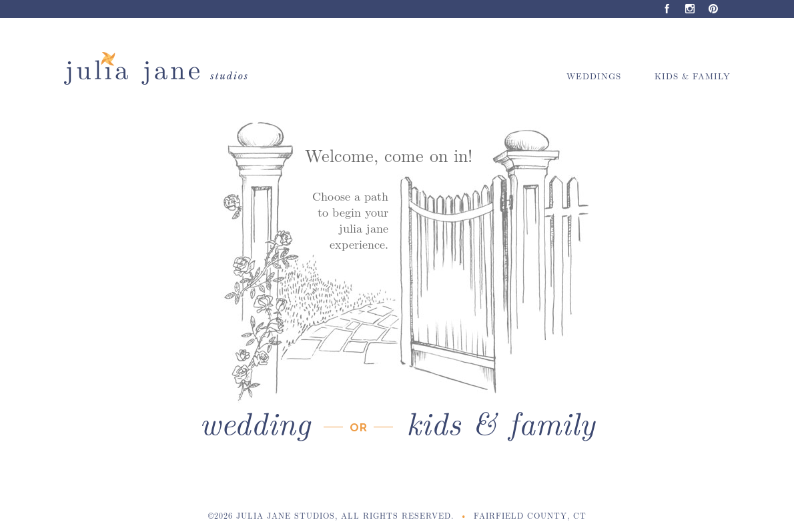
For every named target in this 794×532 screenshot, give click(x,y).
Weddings (594, 76)
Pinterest (714, 9)
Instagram (690, 9)
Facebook (667, 9)
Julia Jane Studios (162, 69)
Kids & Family (693, 76)
